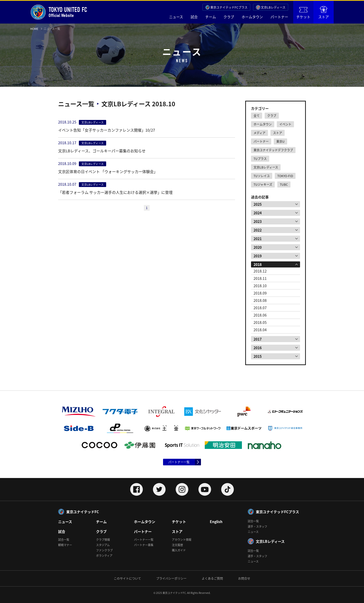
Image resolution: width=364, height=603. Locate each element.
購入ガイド (179, 550)
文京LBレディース (273, 7)
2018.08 (260, 300)
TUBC (284, 184)
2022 (258, 230)
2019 (258, 256)
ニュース (176, 17)
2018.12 (260, 271)
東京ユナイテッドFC (83, 512)
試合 (194, 17)
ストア (324, 13)
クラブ (229, 17)
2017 (258, 339)
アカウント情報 (182, 540)
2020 (258, 247)
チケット (303, 13)
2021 (258, 239)
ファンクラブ (104, 550)
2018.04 (260, 330)
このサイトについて (127, 578)
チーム (211, 17)
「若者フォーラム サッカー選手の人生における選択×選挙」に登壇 (115, 192)
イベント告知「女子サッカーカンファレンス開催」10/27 (107, 130)
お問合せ (244, 578)
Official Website (59, 12)
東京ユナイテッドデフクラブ (273, 150)
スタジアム (103, 545)
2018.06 (260, 315)
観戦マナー (65, 545)
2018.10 (260, 286)
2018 (258, 264)
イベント (285, 124)
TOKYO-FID (285, 176)
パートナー (279, 17)
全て (257, 116)
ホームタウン (252, 17)
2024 (258, 213)
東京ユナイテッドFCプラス (229, 7)
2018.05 (260, 322)
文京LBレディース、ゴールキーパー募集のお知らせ (102, 151)
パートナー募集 (144, 545)
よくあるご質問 (212, 578)
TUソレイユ (262, 176)
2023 (258, 221)
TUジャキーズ (263, 184)
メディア (259, 133)
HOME (34, 29)
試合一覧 (64, 540)
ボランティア (104, 556)
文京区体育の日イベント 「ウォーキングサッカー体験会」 (108, 172)
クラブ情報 (103, 540)
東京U (280, 141)
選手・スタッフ (257, 526)
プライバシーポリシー (171, 578)
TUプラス (260, 159)
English (216, 522)
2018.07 (260, 308)
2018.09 (260, 293)
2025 (258, 204)
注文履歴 (177, 545)
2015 (258, 356)
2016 (258, 348)
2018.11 (260, 278)
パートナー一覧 (179, 462)
